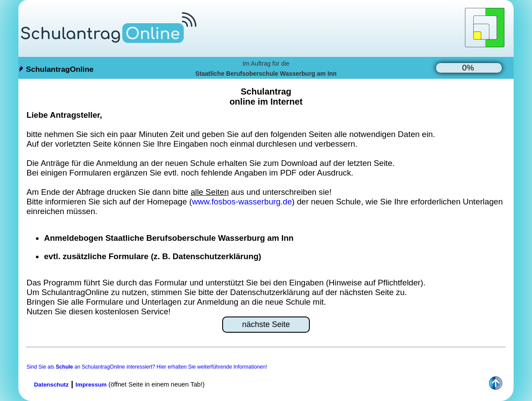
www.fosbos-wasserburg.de (242, 202)
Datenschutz (51, 385)
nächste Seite (266, 324)
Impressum (91, 385)
